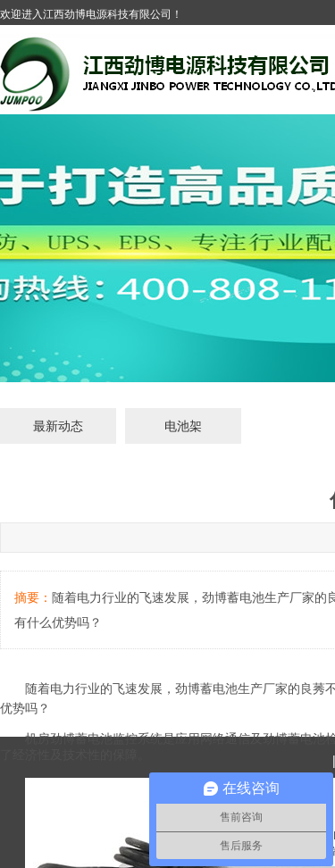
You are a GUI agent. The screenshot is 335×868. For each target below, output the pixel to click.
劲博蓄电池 (206, 689)
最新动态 (58, 426)
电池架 (183, 426)
